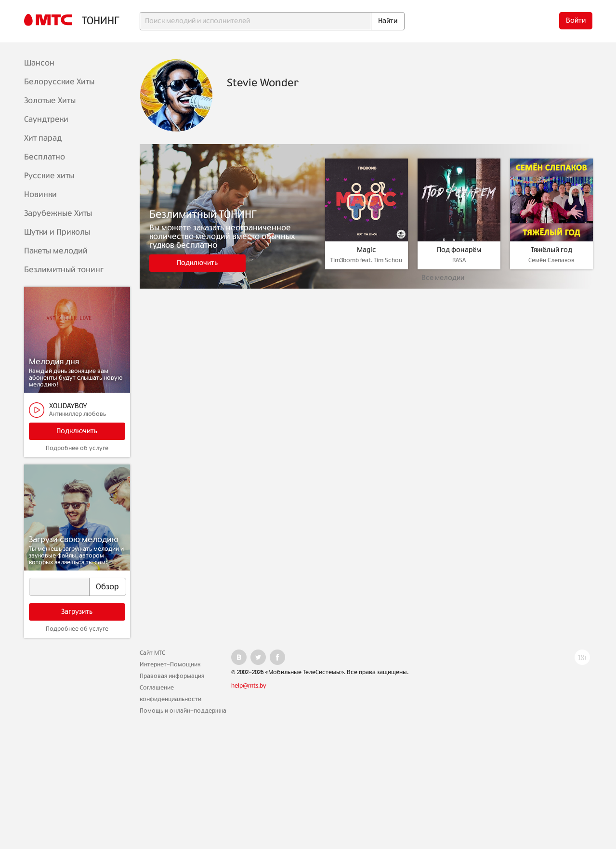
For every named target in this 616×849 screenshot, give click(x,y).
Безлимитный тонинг (64, 270)
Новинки (40, 195)
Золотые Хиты (50, 101)
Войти (576, 21)
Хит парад (43, 138)
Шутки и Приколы (57, 232)
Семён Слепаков (551, 260)
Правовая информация (172, 676)
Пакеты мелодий (56, 251)
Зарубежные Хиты (58, 213)
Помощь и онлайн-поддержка (183, 711)
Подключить (77, 431)
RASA (459, 260)
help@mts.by (249, 686)
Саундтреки (46, 119)
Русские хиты (49, 176)
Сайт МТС (152, 653)
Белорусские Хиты (59, 82)
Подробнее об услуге (77, 448)
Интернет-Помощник (170, 664)
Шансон (39, 63)
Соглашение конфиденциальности (170, 693)
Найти (388, 21)
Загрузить (77, 612)
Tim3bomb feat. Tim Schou (366, 260)
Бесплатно (45, 157)
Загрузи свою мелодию (74, 540)
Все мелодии (443, 278)
